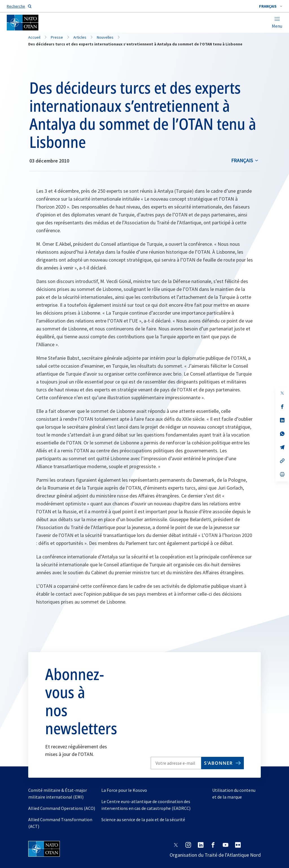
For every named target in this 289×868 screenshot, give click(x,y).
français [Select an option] (242, 160)
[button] (271, 6)
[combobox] (271, 6)
